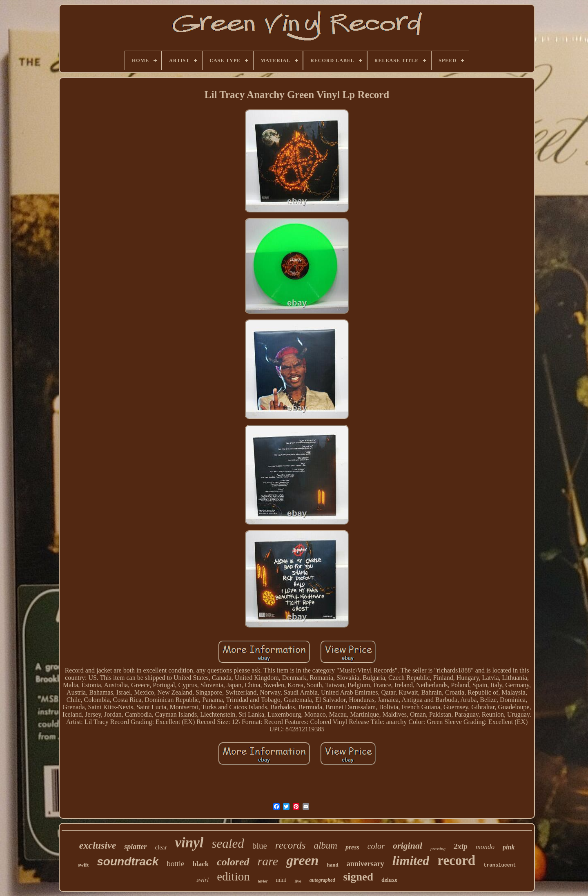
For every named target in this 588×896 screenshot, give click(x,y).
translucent (500, 865)
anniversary (365, 864)
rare (268, 861)
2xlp (461, 846)
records (291, 845)
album (325, 846)
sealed (228, 843)
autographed (322, 880)
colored (233, 862)
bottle (175, 864)
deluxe (389, 880)
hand (333, 865)
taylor (263, 881)
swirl (203, 880)
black (201, 864)
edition (233, 876)
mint (281, 880)
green (302, 860)
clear (161, 847)
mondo (485, 847)
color (376, 846)
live (298, 881)
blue (260, 846)
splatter (135, 847)
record (456, 860)
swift (84, 865)
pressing (438, 849)
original (408, 846)
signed (358, 877)
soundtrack (128, 861)
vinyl (189, 843)
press (352, 847)
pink (509, 847)
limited (411, 860)
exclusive (98, 845)
